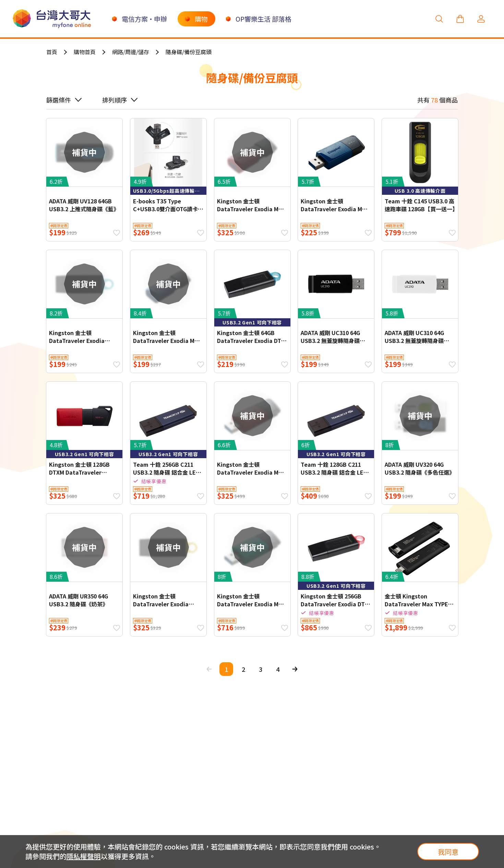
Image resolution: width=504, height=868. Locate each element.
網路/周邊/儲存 (131, 52)
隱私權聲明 (84, 856)
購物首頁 (85, 52)
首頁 (52, 52)
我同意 (448, 852)
